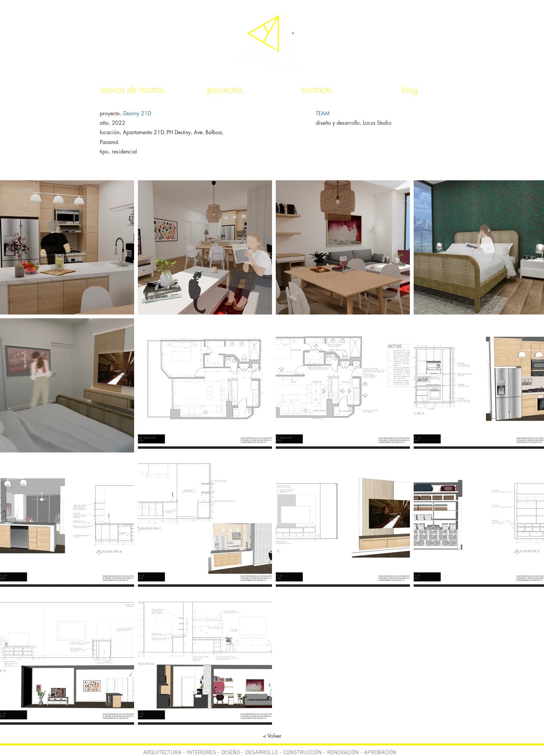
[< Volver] (272, 736)
